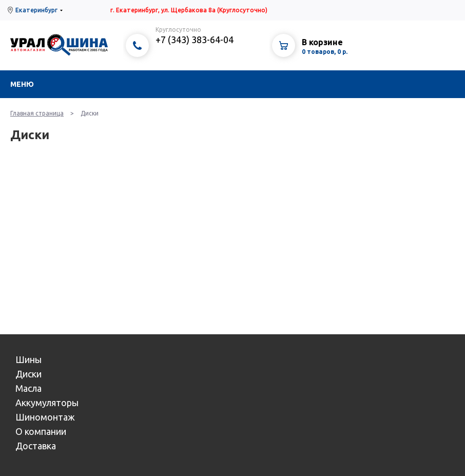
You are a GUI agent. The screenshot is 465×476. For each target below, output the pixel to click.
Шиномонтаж (45, 417)
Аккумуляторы (47, 403)
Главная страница (37, 113)
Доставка (36, 446)
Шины (28, 359)
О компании (41, 431)
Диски (28, 374)
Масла (28, 388)
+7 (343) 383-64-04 (195, 40)
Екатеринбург (36, 10)
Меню (22, 84)
